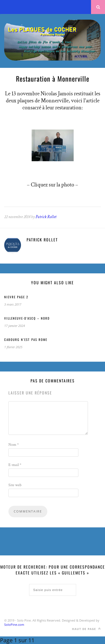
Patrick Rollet (46, 217)
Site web (15, 485)
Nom (14, 445)
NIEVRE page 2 (16, 297)
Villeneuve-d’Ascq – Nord (27, 318)
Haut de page (86, 629)
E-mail (15, 465)
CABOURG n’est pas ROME (26, 340)
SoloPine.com (14, 625)
